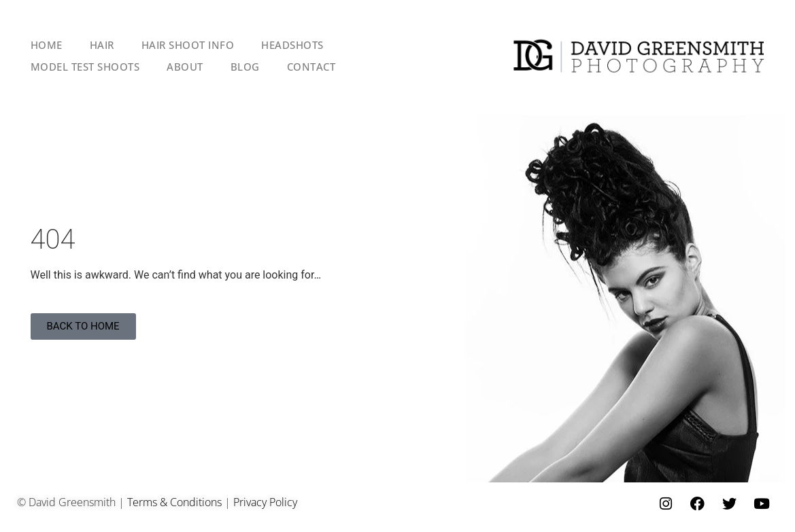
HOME (47, 45)
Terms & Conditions (174, 502)
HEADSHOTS (292, 45)
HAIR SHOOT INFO (188, 45)
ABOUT (185, 67)
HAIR (102, 45)
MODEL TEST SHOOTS (85, 67)
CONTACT (311, 67)
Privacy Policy (265, 502)
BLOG (245, 67)
